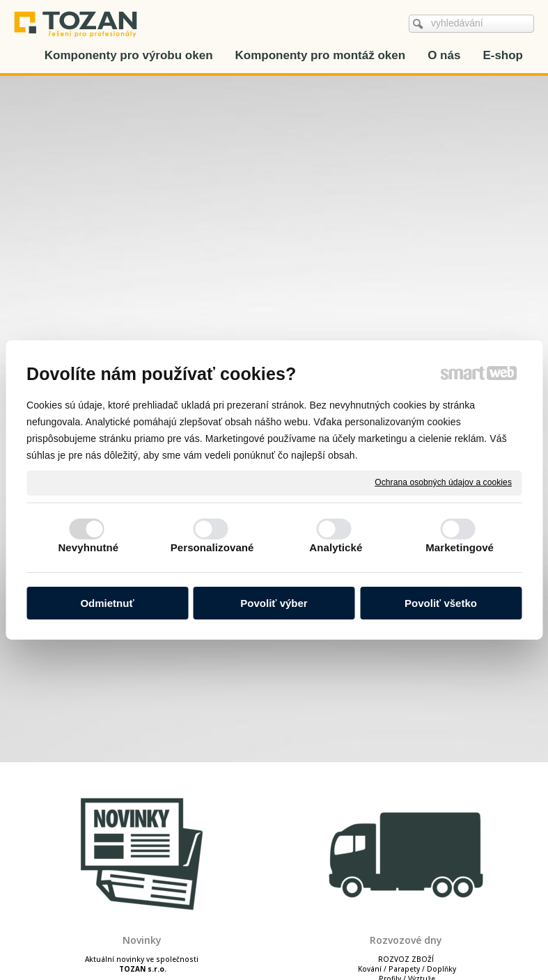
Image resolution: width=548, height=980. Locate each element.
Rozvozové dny (406, 940)
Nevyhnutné (88, 547)
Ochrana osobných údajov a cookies (443, 482)
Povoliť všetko (441, 603)
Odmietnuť (107, 603)
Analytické (336, 547)
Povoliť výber (274, 603)
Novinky (142, 940)
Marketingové (460, 547)
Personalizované (212, 547)
